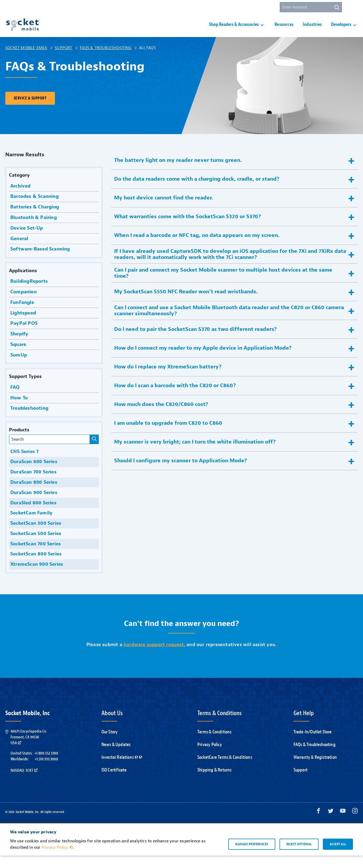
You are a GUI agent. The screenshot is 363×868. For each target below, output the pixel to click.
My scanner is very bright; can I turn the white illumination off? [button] (195, 454)
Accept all (338, 856)
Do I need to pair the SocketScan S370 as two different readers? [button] (196, 342)
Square (18, 357)
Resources (284, 31)
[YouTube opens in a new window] (343, 824)
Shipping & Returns (215, 782)
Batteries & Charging (34, 219)
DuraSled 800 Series (33, 515)
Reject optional (299, 856)
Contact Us (239, 7)
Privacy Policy (210, 757)
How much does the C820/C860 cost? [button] (161, 417)
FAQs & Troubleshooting (106, 60)
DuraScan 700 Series (33, 484)
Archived (20, 198)
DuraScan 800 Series (33, 495)
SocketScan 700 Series (35, 556)
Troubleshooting (29, 421)
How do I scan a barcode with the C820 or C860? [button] (175, 398)
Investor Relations (122, 770)
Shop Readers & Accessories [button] (234, 31)
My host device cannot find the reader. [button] (164, 210)
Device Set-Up (26, 241)
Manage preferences (252, 856)
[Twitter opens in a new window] (331, 824)
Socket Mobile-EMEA (26, 60)
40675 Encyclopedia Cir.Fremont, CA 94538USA (29, 750)
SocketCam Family (31, 525)
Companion (23, 304)
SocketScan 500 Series (35, 546)
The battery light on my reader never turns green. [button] (178, 173)
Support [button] (210, 7)
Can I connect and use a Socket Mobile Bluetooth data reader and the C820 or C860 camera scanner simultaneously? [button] (229, 323)
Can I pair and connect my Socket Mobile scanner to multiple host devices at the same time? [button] (223, 285)
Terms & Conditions (215, 744)
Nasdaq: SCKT (24, 783)
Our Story (110, 744)
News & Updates (116, 757)
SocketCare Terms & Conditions (225, 770)
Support (63, 60)
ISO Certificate (114, 782)
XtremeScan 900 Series (36, 577)
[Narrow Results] (94, 452)
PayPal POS (23, 336)
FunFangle (22, 315)
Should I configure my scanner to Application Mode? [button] (181, 473)
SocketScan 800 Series (35, 566)
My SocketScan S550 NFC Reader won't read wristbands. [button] (186, 304)
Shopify (19, 346)
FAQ (14, 400)
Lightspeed (22, 325)
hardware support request (154, 657)
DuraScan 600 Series (33, 474)
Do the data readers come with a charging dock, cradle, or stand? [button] (197, 191)
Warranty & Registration (315, 770)
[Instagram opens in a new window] (355, 824)
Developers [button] (341, 31)
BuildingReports (28, 294)
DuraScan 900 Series (33, 505)
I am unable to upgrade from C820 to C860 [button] (168, 435)
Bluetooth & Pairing (33, 230)
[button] (353, 7)
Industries (312, 31)
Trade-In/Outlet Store (313, 744)
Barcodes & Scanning (34, 209)
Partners (266, 7)
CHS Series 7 (24, 464)
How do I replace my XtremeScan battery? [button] (168, 379)
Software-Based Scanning (39, 261)
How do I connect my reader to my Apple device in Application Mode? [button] (203, 360)
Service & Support (30, 111)
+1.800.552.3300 (46, 766)
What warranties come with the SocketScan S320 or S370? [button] (188, 229)
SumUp (18, 367)
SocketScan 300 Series (35, 536)
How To (18, 410)
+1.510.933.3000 (46, 771)
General (19, 251)
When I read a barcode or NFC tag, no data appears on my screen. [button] (197, 248)
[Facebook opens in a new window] (318, 824)
